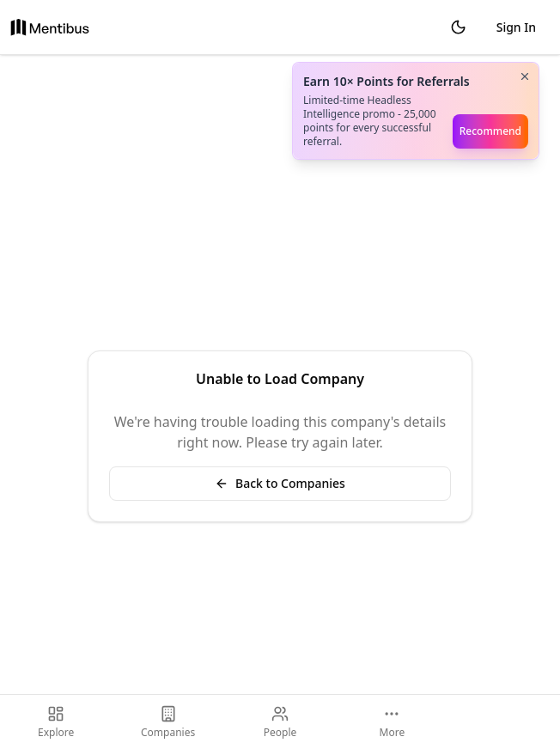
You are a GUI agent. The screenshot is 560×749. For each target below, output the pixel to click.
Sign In (516, 27)
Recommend (490, 131)
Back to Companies (280, 483)
